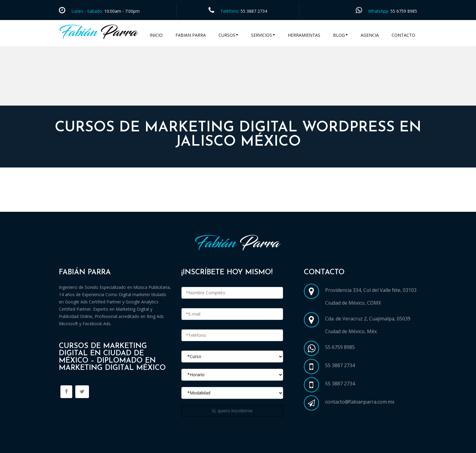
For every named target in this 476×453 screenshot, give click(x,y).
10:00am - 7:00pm (121, 11)
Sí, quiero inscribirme (232, 411)
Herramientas (304, 35)
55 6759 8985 (404, 11)
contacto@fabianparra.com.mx (360, 402)
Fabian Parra (191, 35)
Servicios (263, 35)
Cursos (228, 35)
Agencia (370, 35)
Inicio (156, 35)
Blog (340, 35)
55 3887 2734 (254, 11)
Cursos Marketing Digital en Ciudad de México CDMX (124, 205)
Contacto (403, 35)
